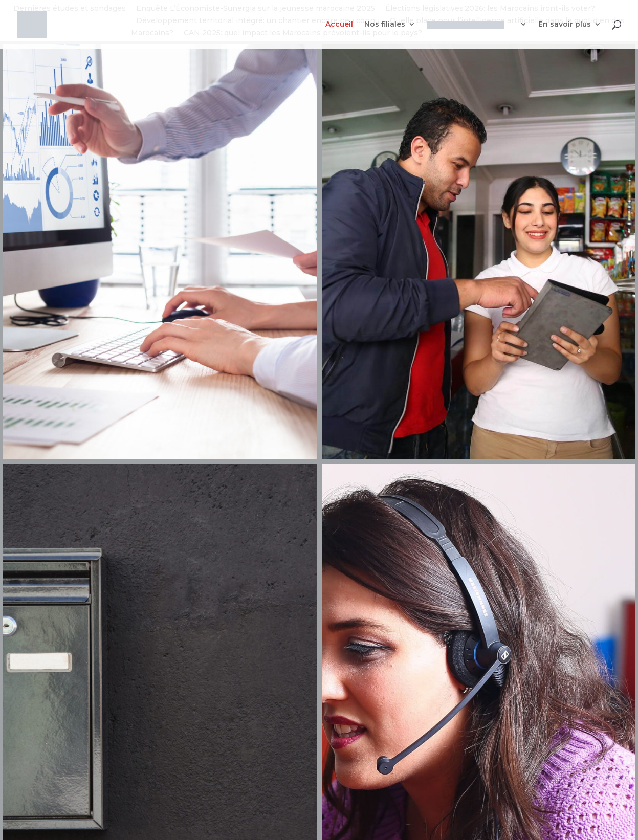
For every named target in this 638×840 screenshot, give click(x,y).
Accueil (339, 25)
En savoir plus (565, 25)
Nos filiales (385, 25)
